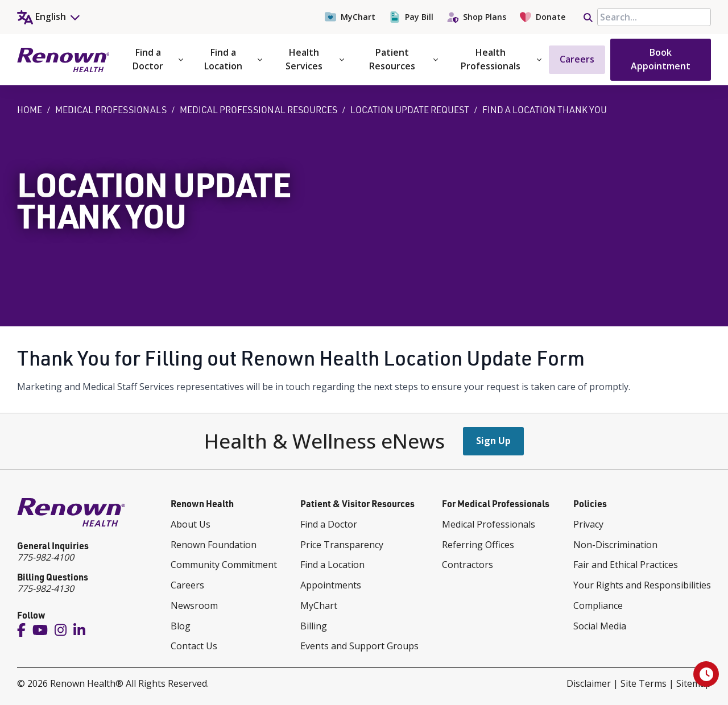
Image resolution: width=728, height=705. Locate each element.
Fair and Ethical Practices (626, 565)
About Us (191, 524)
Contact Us (194, 646)
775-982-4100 (45, 557)
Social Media (600, 626)
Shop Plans (477, 17)
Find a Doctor (158, 59)
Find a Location (233, 59)
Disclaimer (589, 683)
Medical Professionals (111, 110)
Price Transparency (342, 545)
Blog (181, 626)
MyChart (350, 17)
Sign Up (493, 441)
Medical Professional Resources (258, 110)
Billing (314, 626)
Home (30, 110)
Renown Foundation (214, 545)
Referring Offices (478, 545)
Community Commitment (224, 565)
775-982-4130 (45, 588)
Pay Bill (411, 17)
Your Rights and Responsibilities (642, 585)
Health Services (315, 59)
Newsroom (194, 606)
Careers (577, 59)
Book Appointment (661, 59)
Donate (543, 17)
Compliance (598, 606)
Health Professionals (501, 59)
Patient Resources (404, 59)
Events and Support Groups (359, 646)
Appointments (331, 585)
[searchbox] (654, 17)
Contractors (468, 565)
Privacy (588, 524)
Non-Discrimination (615, 545)
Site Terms (644, 683)
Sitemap (694, 683)
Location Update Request (410, 110)
